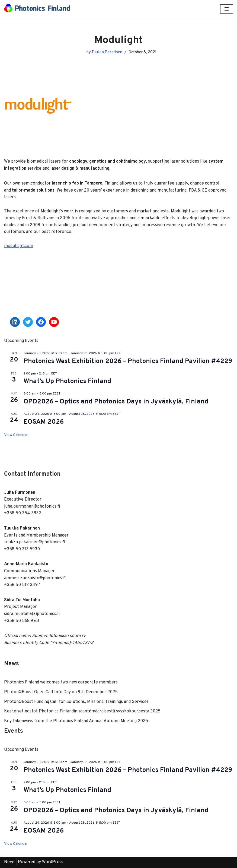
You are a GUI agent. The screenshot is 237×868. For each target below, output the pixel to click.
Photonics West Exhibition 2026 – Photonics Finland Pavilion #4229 (128, 361)
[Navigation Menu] (227, 9)
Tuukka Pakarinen (107, 52)
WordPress (53, 862)
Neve (9, 862)
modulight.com (19, 246)
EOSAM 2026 (44, 422)
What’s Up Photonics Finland (67, 382)
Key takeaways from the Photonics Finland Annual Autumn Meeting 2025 (76, 721)
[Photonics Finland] (37, 9)
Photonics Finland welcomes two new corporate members (61, 682)
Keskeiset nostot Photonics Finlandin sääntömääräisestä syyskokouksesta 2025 (82, 711)
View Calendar (16, 435)
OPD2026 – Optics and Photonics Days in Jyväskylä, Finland (116, 402)
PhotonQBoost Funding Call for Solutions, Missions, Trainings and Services (76, 702)
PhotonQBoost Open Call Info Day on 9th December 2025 (61, 692)
